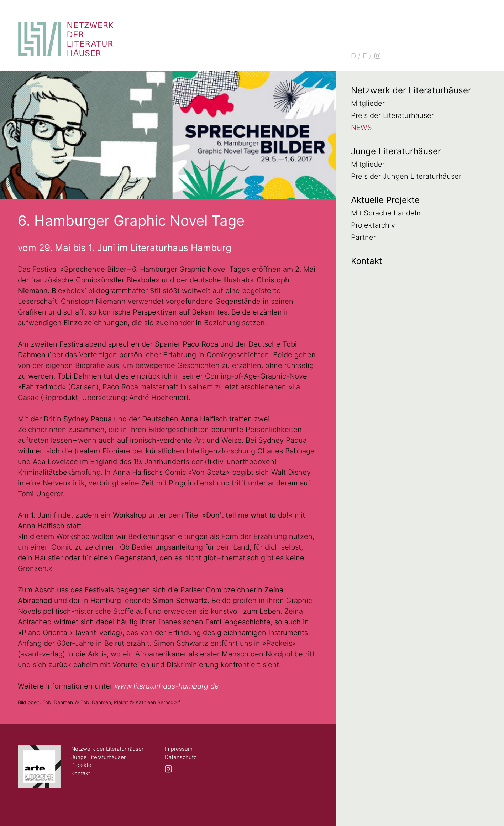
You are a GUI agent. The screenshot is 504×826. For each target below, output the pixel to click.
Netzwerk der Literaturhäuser (411, 90)
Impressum (179, 749)
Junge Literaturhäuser (396, 151)
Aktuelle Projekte (385, 200)
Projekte (81, 765)
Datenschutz (181, 757)
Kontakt (367, 261)
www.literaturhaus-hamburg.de (167, 686)
